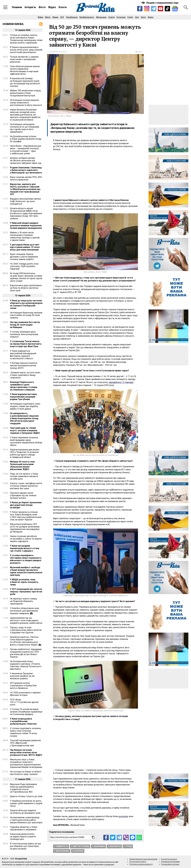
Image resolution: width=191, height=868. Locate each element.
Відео (52, 7)
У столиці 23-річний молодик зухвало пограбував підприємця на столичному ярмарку (26, 712)
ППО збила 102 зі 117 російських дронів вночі (24, 702)
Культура (121, 17)
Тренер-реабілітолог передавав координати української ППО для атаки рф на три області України (26, 653)
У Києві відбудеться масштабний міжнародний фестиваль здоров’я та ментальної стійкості (23, 355)
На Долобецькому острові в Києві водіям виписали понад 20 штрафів (26, 139)
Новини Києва (13, 24)
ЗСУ (62, 17)
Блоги (63, 7)
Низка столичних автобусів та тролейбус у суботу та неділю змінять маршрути (26, 539)
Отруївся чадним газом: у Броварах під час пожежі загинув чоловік (23, 495)
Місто (48, 17)
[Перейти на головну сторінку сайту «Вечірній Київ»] (95, 7)
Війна (40, 17)
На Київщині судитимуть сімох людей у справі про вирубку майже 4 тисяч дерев (25, 406)
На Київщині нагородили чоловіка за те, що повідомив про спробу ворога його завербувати (25, 128)
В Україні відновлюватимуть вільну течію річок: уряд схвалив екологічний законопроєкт (26, 50)
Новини (17, 7)
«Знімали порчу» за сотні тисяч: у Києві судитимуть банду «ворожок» (25, 375)
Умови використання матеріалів (143, 859)
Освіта (111, 17)
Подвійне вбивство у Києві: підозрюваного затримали (24, 828)
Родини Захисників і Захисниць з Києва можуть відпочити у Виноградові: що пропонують (26, 170)
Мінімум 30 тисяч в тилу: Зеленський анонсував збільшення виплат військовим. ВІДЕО (23, 465)
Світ (137, 17)
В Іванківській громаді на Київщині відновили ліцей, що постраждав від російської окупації (25, 82)
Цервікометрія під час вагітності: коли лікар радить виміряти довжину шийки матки (26, 620)
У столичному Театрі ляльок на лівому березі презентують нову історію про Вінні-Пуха (26, 344)
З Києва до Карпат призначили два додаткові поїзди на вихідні (26, 505)
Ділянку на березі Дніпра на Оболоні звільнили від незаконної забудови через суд (26, 161)
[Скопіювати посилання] (93, 837)
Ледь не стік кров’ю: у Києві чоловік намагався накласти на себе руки (24, 476)
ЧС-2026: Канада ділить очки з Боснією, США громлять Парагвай (24, 266)
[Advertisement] (95, 175)
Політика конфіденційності (141, 864)
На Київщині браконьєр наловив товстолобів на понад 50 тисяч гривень (26, 315)
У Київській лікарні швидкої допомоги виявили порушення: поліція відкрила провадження (26, 226)
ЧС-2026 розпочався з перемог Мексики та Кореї (25, 694)
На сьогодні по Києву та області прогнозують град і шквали (26, 773)
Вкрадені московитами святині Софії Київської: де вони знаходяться (25, 201)
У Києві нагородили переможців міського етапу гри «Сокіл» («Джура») (25, 548)
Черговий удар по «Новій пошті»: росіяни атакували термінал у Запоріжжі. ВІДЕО (25, 430)
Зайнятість (62, 846)
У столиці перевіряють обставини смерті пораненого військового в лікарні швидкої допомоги (26, 559)
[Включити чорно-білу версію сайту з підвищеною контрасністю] (160, 3)
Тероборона (72, 17)
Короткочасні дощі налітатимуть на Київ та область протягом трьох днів (26, 288)
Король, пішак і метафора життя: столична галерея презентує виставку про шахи (26, 486)
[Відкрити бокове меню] (5, 7)
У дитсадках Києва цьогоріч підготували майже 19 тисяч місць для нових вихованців (25, 247)
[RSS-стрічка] (41, 24)
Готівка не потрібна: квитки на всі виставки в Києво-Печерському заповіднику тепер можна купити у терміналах (26, 39)
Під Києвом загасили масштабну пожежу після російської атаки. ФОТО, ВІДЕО (26, 752)
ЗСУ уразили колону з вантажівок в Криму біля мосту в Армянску (23, 686)
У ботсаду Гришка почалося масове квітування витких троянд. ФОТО (23, 366)
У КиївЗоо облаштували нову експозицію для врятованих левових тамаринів (25, 611)
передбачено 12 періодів (121, 382)
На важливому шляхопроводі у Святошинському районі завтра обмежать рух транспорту (26, 820)
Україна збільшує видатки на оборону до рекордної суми (25, 812)
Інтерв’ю (30, 7)
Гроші (129, 846)
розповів (123, 816)
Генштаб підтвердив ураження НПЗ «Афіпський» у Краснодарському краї (25, 743)
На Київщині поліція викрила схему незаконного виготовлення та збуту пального (26, 103)
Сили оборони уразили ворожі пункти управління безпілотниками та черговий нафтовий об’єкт (25, 70)
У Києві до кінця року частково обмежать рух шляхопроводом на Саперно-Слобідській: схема (26, 304)
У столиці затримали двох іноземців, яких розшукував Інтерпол (24, 334)
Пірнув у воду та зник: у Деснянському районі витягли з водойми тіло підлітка (26, 630)
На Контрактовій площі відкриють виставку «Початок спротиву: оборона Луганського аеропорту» (26, 665)
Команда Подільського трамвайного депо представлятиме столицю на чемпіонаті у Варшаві (24, 386)
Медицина (101, 17)
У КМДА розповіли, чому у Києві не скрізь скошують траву (24, 582)
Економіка (99, 846)
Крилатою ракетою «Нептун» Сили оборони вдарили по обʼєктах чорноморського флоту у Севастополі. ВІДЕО (24, 641)
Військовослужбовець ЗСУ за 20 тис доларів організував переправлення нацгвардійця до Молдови (25, 528)
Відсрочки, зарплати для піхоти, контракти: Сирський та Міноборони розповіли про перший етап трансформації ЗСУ (25, 189)
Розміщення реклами (170, 862)
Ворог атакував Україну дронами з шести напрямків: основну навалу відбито (24, 257)
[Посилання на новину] (72, 837)
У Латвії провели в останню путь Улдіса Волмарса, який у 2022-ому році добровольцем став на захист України (26, 516)
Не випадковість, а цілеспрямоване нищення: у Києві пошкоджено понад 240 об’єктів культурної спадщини (24, 418)
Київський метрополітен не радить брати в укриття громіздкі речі (23, 837)
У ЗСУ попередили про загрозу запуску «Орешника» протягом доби (26, 592)
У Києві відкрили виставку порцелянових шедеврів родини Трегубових (23, 397)
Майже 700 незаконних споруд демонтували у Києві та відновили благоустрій (25, 93)
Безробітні (115, 846)
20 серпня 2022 (55, 52)
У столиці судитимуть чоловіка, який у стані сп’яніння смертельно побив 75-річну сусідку (25, 732)
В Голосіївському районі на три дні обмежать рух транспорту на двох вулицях (25, 846)
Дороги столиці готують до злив (26, 796)
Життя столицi (81, 846)
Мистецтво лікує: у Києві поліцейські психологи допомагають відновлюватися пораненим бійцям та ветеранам (26, 763)
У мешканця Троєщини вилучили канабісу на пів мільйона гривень (22, 676)
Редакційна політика (170, 864)
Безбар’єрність (87, 17)
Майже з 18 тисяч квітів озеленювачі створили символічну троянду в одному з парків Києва (25, 236)
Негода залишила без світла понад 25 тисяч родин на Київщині (25, 325)
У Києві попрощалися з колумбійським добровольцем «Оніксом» (23, 721)
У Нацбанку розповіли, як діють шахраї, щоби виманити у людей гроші (26, 803)
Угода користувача (138, 862)
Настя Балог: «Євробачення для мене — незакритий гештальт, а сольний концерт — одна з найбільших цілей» (25, 150)
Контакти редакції (169, 859)
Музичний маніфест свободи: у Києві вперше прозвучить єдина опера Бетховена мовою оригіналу (26, 571)
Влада (55, 17)
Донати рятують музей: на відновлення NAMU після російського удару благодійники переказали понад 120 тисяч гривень (26, 213)
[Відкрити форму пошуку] (186, 7)
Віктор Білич (63, 851)
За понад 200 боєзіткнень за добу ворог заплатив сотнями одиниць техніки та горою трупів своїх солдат (26, 277)
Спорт (130, 17)
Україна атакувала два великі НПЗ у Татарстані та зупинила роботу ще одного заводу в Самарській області (25, 453)
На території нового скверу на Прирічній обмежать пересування (23, 601)
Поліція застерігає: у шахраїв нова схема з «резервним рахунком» (24, 59)
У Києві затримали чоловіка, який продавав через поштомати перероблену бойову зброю (26, 441)
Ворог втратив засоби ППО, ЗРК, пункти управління (26, 178)
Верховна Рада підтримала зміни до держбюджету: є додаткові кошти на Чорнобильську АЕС (23, 788)
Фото (42, 7)
